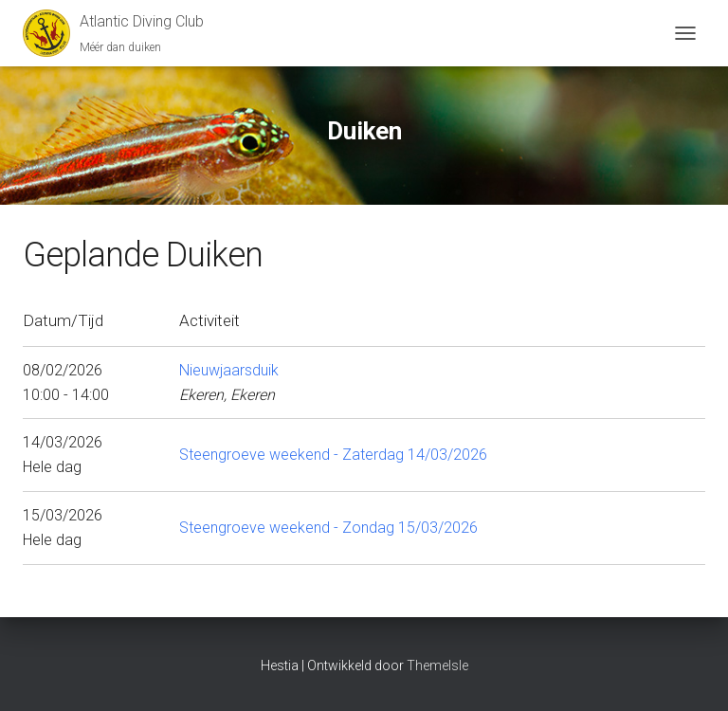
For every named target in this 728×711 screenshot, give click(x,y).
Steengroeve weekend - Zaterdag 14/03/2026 (333, 455)
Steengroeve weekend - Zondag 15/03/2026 (328, 528)
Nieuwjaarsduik (229, 370)
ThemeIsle (437, 665)
